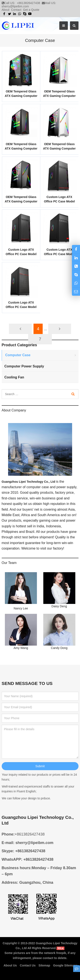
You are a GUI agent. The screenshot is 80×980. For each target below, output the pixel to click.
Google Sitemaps (65, 965)
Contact (16, 10)
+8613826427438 (28, 3)
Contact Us (28, 965)
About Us (10, 965)
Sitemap (44, 965)
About (6, 10)
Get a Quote (31, 10)
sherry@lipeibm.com (15, 6)
